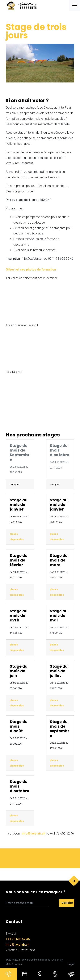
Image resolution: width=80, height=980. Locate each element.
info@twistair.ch (34, 833)
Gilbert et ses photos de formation (31, 269)
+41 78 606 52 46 (18, 939)
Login (71, 964)
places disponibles (17, 537)
